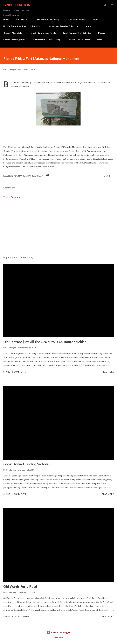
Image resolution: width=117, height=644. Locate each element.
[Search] (105, 5)
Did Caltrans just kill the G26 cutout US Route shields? (45, 342)
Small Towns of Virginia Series (77, 33)
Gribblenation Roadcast (79, 40)
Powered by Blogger (59, 632)
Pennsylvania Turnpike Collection (63, 26)
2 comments (19, 372)
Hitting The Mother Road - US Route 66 (22, 26)
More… (96, 19)
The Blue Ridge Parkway (48, 19)
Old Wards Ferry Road (20, 586)
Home (6, 19)
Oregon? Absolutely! (13, 33)
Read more (108, 372)
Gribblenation (17, 5)
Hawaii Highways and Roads (43, 33)
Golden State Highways (14, 40)
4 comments (19, 494)
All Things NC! (23, 19)
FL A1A (14, 176)
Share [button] (107, 176)
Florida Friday (35, 176)
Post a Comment (12, 197)
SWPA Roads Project (76, 19)
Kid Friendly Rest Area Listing (46, 40)
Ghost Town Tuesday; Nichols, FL (28, 464)
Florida (22, 176)
